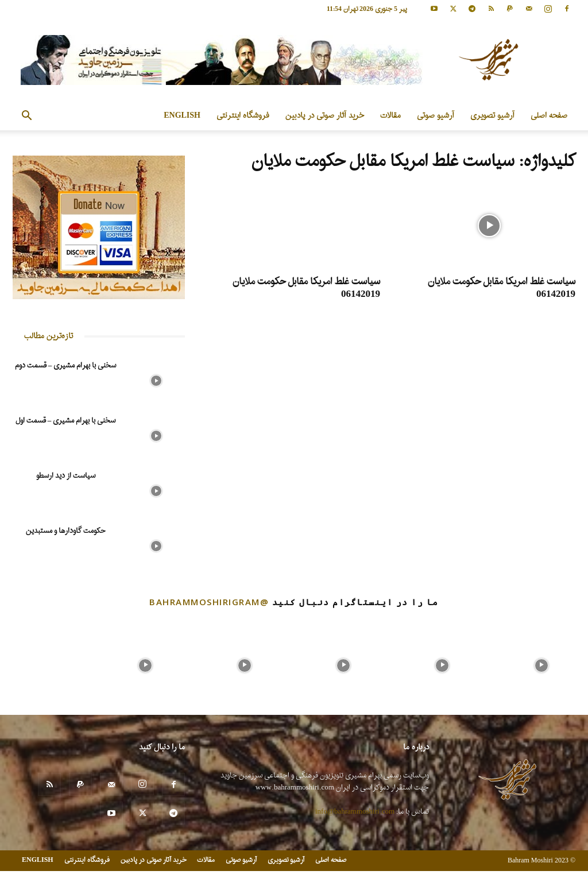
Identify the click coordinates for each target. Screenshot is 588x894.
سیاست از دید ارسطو (66, 476)
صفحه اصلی (549, 116)
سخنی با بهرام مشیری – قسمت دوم (66, 365)
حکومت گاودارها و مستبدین (65, 531)
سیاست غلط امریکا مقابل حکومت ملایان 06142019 (502, 288)
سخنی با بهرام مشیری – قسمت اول (66, 421)
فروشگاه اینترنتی (243, 116)
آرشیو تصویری (492, 116)
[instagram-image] (47, 663)
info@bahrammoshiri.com (355, 812)
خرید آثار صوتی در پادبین (325, 116)
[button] (26, 117)
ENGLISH (182, 116)
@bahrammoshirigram (209, 602)
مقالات (390, 116)
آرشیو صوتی (436, 116)
